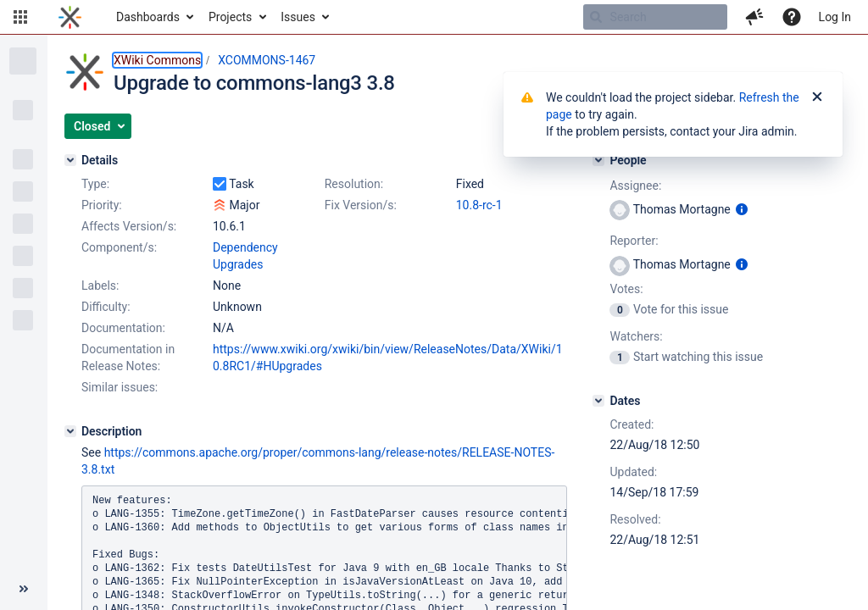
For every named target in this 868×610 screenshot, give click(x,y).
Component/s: (119, 247)
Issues (298, 17)
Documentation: (123, 328)
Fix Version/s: (361, 205)
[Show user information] (742, 209)
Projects (230, 17)
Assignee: (635, 186)
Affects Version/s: (129, 226)
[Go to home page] (70, 17)
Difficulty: (106, 307)
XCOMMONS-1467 (267, 60)
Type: (95, 184)
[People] (598, 160)
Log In (835, 17)
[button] (20, 17)
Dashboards (148, 17)
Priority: (102, 205)
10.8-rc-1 (479, 205)
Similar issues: (120, 387)
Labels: (100, 286)
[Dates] (598, 401)
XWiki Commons (157, 60)
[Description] (70, 431)
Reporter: (634, 241)
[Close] (817, 97)
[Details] (70, 160)
